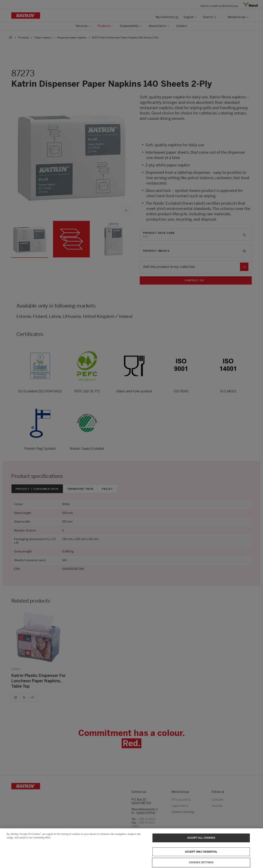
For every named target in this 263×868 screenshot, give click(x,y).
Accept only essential (201, 856)
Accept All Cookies (201, 842)
